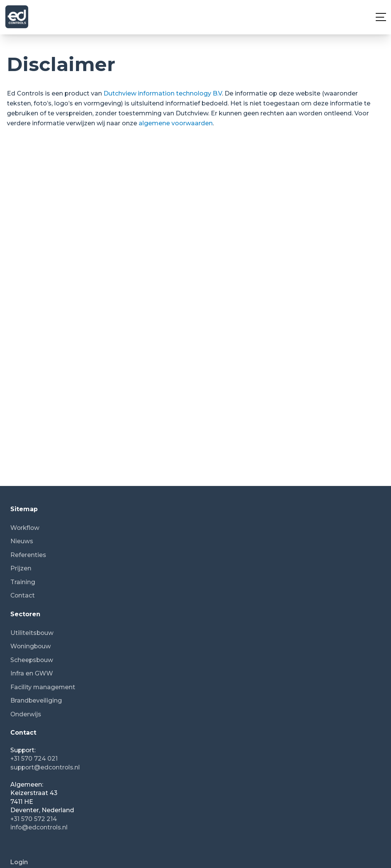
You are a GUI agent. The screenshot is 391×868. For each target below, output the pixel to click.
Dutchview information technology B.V (163, 93)
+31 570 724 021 (34, 759)
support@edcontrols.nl (45, 767)
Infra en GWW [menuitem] (32, 673)
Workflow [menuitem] (25, 528)
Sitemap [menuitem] (24, 509)
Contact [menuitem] (23, 595)
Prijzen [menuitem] (21, 568)
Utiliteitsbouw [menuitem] (32, 633)
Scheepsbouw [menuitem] (32, 660)
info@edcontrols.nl (39, 827)
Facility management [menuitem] (43, 687)
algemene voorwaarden (176, 123)
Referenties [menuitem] (28, 555)
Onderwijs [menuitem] (26, 714)
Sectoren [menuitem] (25, 614)
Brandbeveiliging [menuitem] (36, 700)
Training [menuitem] (23, 582)
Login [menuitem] (19, 862)
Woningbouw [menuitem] (31, 646)
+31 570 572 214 (34, 819)
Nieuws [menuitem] (22, 541)
